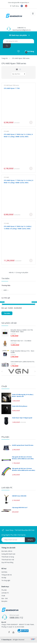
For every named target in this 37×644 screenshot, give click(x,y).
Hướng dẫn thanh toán (8, 554)
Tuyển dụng (14, 6)
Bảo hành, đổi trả (7, 551)
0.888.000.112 (22, 28)
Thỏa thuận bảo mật (8, 560)
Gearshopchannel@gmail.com (22, 30)
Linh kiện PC (5, 593)
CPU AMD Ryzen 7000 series (11, 85)
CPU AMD (6, 131)
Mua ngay (31, 122)
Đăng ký (30, 540)
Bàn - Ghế (5, 598)
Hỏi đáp (4, 578)
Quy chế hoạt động (7, 562)
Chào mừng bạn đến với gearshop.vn (18, 3)
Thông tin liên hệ (7, 575)
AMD (5, 290)
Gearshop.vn (7, 640)
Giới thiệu (4, 572)
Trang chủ (5, 58)
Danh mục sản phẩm (18, 35)
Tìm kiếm (7, 313)
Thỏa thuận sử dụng (8, 557)
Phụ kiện (4, 590)
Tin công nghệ (6, 580)
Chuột (3, 596)
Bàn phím (4, 601)
